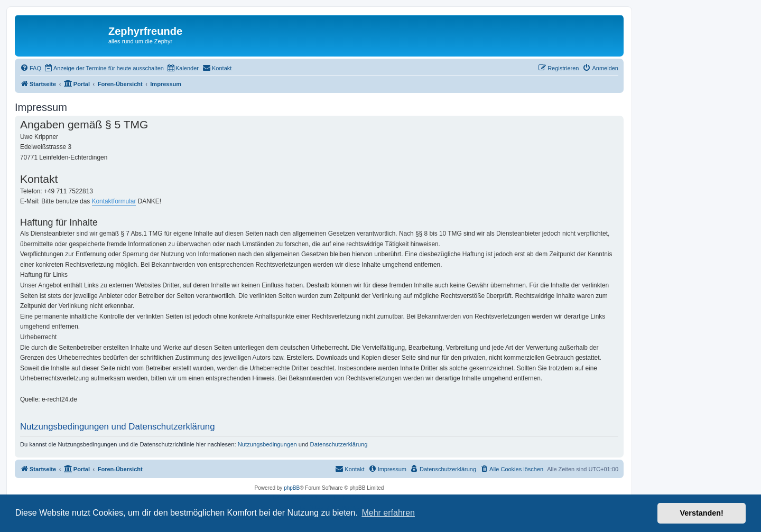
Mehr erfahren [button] (388, 513)
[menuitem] (31, 68)
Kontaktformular (114, 202)
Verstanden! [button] (702, 513)
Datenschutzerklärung (339, 444)
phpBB (292, 488)
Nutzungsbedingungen (267, 444)
